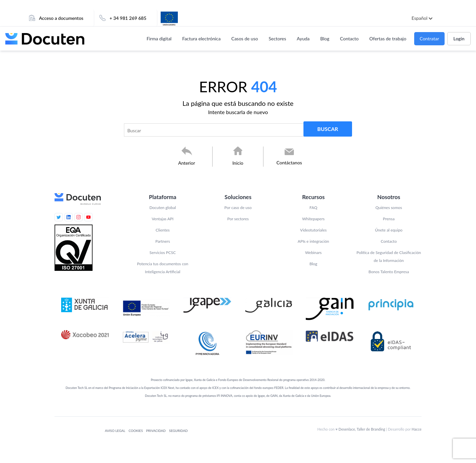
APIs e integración (314, 241)
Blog (325, 39)
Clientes (163, 230)
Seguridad (178, 431)
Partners (163, 241)
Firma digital (159, 39)
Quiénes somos (389, 208)
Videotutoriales (313, 230)
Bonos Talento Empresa (389, 272)
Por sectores (238, 219)
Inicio (238, 163)
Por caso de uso (238, 208)
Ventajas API (163, 219)
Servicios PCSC (163, 253)
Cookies (136, 431)
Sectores (278, 39)
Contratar (429, 39)
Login (459, 39)
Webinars (313, 253)
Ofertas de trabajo (388, 39)
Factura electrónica (201, 39)
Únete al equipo (389, 230)
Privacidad (156, 431)
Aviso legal (115, 431)
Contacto (349, 39)
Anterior (187, 163)
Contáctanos (289, 163)
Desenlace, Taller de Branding (362, 429)
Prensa (389, 219)
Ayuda (303, 39)
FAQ (313, 208)
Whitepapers (313, 219)
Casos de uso (245, 39)
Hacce (416, 429)
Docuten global (163, 208)
